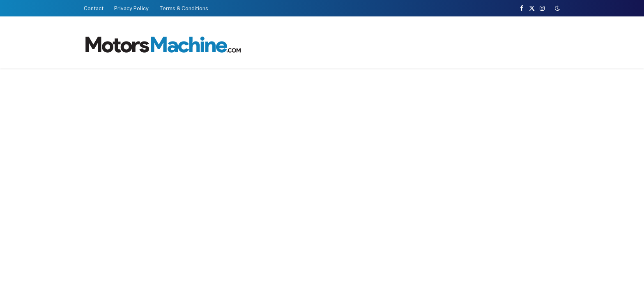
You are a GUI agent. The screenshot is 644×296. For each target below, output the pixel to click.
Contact (94, 8)
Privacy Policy (131, 8)
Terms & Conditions (184, 8)
